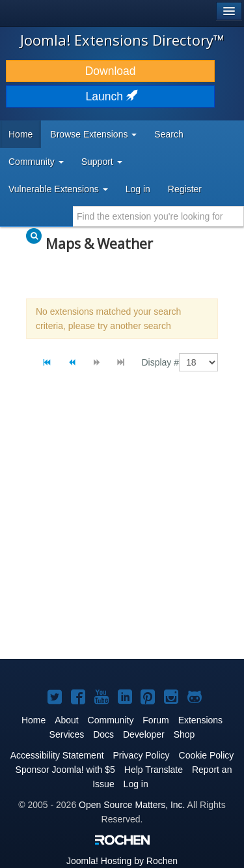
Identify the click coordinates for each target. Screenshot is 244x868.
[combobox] (158, 216)
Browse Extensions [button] (93, 134)
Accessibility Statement (57, 755)
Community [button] (36, 162)
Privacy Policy (141, 755)
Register (185, 189)
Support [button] (102, 162)
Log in (138, 189)
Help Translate (154, 770)
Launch (111, 96)
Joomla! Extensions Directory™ (122, 40)
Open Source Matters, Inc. (132, 805)
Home (20, 134)
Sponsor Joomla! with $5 (65, 770)
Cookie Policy (207, 755)
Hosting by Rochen (122, 861)
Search (169, 134)
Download (111, 71)
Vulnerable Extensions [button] (58, 189)
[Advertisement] (122, 526)
